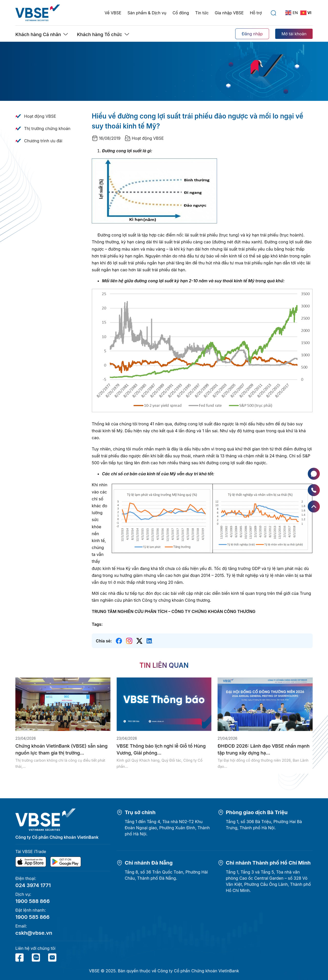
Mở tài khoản (294, 34)
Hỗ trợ (256, 13)
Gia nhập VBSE (229, 13)
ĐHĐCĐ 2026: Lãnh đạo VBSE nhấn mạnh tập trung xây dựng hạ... (264, 749)
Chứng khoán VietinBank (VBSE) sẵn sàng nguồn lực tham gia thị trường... (61, 749)
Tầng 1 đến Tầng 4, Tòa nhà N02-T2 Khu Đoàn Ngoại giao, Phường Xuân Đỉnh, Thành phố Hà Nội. (167, 828)
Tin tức (202, 13)
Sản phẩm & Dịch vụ (147, 13)
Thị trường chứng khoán (47, 128)
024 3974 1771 (33, 885)
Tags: (97, 624)
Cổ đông (181, 13)
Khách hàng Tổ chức (99, 34)
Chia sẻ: (104, 641)
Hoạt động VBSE (40, 116)
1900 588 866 (33, 901)
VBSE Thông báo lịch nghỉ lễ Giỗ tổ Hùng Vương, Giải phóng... (161, 749)
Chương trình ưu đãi (43, 141)
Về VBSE (113, 13)
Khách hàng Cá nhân (38, 34)
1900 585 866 (32, 917)
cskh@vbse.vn (34, 933)
